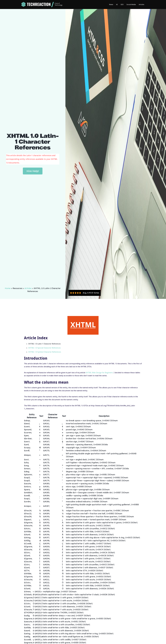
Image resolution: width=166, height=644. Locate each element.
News (111, 5)
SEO (122, 5)
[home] (42, 5)
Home (8, 288)
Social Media (131, 5)
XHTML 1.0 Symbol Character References (45, 352)
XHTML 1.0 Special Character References (45, 348)
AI (117, 5)
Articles (141, 5)
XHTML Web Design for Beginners (99, 373)
